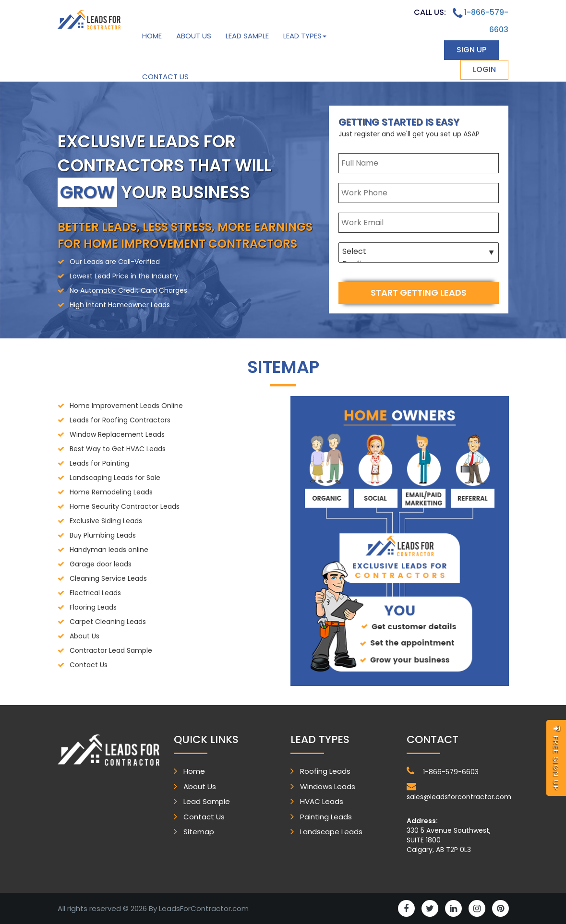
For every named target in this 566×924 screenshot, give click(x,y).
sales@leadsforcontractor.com (458, 792)
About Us (194, 36)
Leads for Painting (99, 463)
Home (152, 36)
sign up (471, 50)
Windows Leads (328, 786)
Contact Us (165, 77)
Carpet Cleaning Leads (108, 622)
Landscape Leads (331, 832)
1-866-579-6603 (443, 771)
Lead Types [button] (305, 36)
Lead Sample (247, 36)
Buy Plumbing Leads (103, 535)
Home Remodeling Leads (111, 492)
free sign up (556, 758)
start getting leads (419, 293)
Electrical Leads (95, 593)
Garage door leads (101, 564)
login (484, 69)
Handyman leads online (109, 550)
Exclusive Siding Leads (106, 521)
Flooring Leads (93, 607)
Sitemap (199, 832)
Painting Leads (326, 817)
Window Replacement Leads (117, 434)
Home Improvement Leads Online (126, 406)
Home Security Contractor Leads (125, 506)
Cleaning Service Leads (108, 578)
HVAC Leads (322, 801)
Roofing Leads (325, 771)
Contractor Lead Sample (111, 650)
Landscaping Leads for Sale (115, 478)
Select (419, 252)
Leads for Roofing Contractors (120, 420)
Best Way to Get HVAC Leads (118, 449)
